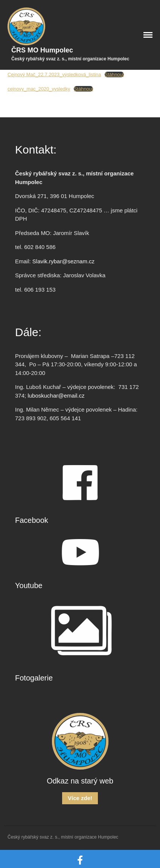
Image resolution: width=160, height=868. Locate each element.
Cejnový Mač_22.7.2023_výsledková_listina (54, 75)
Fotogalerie (34, 678)
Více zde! (80, 798)
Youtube (29, 585)
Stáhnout (114, 75)
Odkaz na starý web (80, 781)
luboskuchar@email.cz (56, 396)
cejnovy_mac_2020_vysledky (39, 89)
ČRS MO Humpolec (42, 50)
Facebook (32, 520)
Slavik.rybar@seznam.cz (63, 261)
